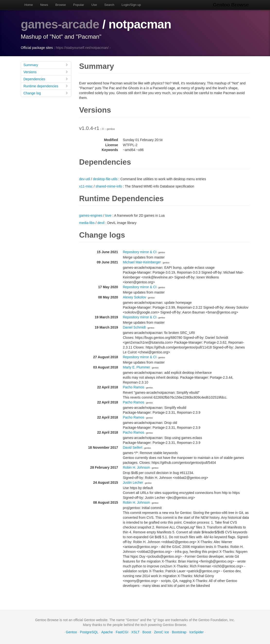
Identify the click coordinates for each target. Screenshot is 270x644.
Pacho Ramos (134, 387)
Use (94, 5)
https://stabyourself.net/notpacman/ (82, 47)
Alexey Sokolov (135, 297)
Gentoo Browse (231, 5)
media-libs (87, 223)
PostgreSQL (89, 632)
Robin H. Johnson (136, 467)
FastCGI (122, 632)
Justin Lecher (133, 482)
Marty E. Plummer (137, 367)
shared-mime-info (109, 186)
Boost (147, 632)
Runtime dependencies (46, 86)
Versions (46, 72)
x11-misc (86, 186)
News (44, 5)
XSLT (135, 632)
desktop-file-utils (105, 179)
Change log (46, 93)
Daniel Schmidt (134, 327)
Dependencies (46, 79)
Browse (61, 5)
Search (109, 5)
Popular (79, 5)
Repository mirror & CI (140, 252)
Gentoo (71, 632)
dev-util (85, 179)
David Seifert (133, 447)
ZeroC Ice (161, 632)
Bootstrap (179, 632)
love (108, 215)
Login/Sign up (131, 5)
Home (29, 5)
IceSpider (196, 632)
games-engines (91, 215)
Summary (46, 65)
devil (101, 223)
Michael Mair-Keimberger (142, 262)
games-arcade (60, 24)
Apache (107, 632)
